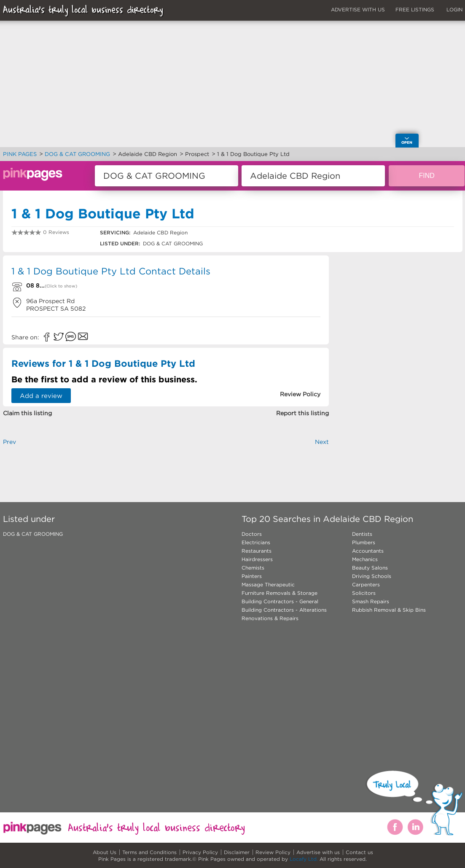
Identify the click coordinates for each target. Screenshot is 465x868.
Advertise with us (318, 852)
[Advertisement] (187, 690)
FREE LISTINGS (415, 9)
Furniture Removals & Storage (280, 593)
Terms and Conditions (149, 852)
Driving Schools (372, 576)
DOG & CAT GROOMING (33, 534)
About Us (105, 852)
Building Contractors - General (280, 601)
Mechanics (365, 559)
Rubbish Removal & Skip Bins (389, 610)
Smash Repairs (371, 601)
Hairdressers (257, 559)
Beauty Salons (370, 568)
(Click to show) (61, 286)
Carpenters (366, 584)
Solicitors (364, 593)
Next (322, 442)
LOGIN (454, 9)
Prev (9, 442)
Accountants (368, 551)
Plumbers (364, 542)
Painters (252, 576)
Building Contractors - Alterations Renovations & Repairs (284, 614)
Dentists (362, 534)
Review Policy (273, 852)
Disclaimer (237, 852)
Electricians (256, 542)
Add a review (41, 396)
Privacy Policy (200, 852)
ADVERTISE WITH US (358, 9)
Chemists (253, 568)
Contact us (359, 852)
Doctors (252, 534)
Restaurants (257, 551)
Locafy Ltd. (304, 859)
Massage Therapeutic (268, 584)
